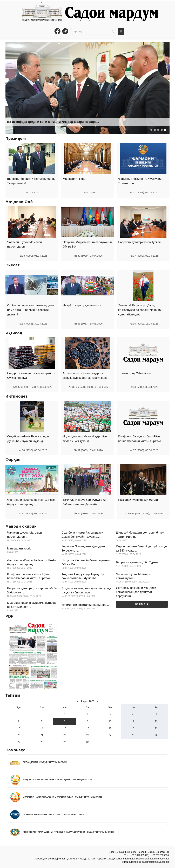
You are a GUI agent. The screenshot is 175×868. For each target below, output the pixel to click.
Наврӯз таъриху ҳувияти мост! (83, 305)
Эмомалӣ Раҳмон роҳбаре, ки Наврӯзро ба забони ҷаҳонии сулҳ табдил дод (140, 310)
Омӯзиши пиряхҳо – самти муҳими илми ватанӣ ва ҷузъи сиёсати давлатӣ (31, 310)
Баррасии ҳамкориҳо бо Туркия (139, 242)
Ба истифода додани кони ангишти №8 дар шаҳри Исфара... (53, 122)
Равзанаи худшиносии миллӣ (138, 500)
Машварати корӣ (74, 179)
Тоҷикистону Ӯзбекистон (135, 373)
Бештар (142, 604)
